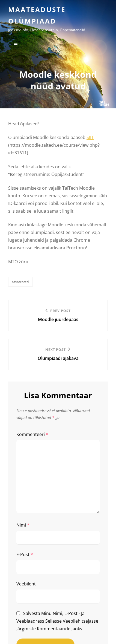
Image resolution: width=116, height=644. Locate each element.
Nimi (23, 525)
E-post (25, 555)
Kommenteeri (32, 434)
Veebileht (26, 584)
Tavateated (20, 282)
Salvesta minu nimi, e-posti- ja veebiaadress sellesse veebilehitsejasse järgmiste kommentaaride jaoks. (57, 621)
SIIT (90, 137)
